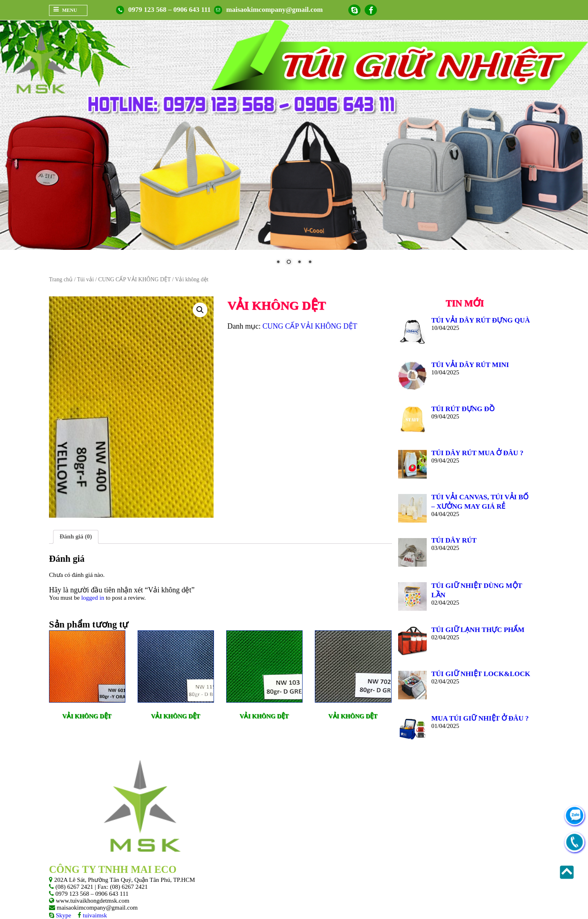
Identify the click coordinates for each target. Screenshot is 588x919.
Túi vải (85, 279)
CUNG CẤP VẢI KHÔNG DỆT (135, 279)
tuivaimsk (94, 915)
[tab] (76, 537)
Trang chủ (61, 279)
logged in (93, 598)
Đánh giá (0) (76, 536)
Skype (63, 915)
